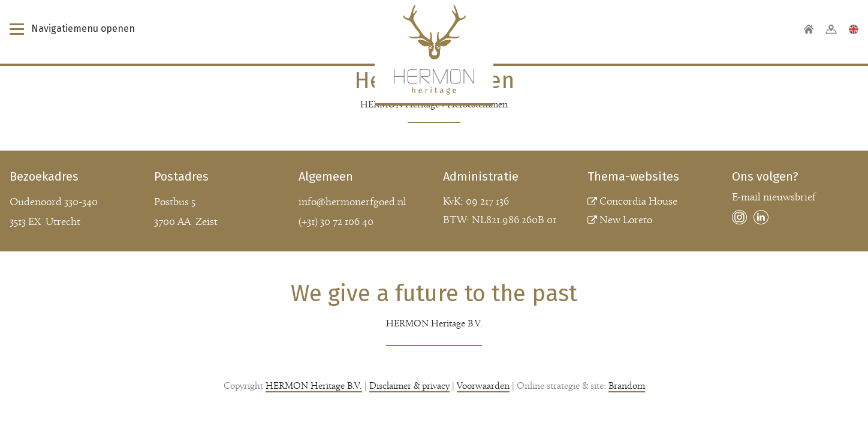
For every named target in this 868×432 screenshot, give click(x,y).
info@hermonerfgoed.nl (352, 202)
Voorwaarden (483, 386)
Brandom (627, 386)
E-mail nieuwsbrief (774, 198)
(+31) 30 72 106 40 (336, 222)
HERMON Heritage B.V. (314, 386)
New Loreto (626, 220)
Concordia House (638, 202)
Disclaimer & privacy (409, 386)
